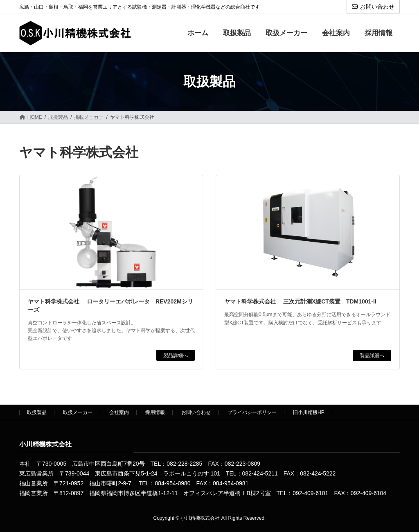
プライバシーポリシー (252, 412)
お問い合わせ (373, 7)
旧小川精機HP (309, 412)
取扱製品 (37, 412)
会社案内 (119, 412)
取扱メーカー (78, 412)
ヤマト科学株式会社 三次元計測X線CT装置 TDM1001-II (300, 301)
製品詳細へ (176, 355)
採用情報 (155, 412)
